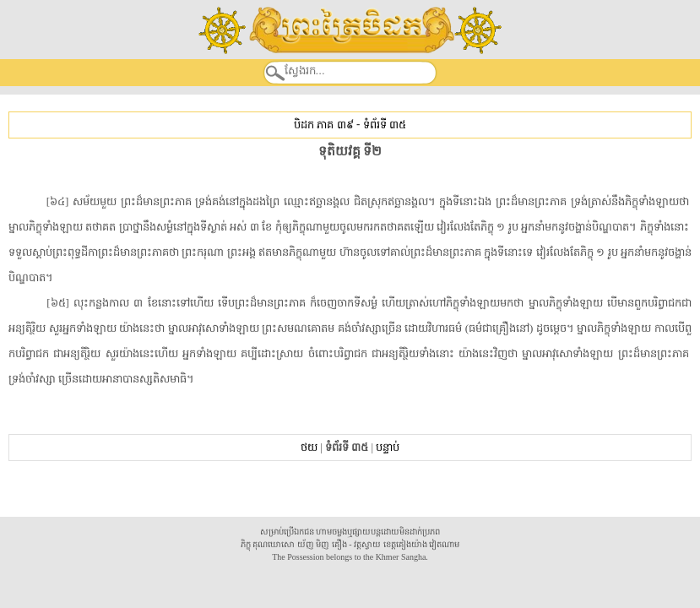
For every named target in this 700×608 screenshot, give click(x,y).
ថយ (309, 447)
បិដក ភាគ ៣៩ (323, 125)
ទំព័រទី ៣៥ (385, 125)
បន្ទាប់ (388, 447)
